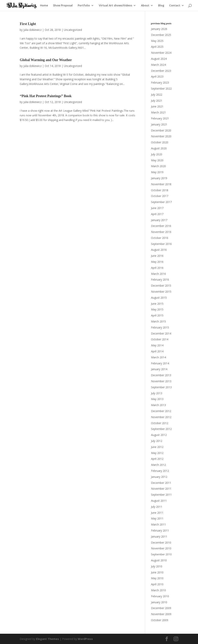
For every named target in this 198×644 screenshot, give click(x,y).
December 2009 (161, 608)
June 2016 (157, 256)
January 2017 (159, 220)
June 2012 (157, 447)
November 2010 (161, 548)
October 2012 (160, 423)
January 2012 (159, 477)
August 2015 (159, 298)
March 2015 (158, 321)
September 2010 (161, 554)
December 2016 (161, 226)
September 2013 (161, 387)
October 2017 (160, 196)
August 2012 (159, 435)
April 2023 (157, 77)
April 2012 (157, 459)
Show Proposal (63, 6)
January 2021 (159, 124)
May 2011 (157, 518)
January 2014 (159, 369)
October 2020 (160, 142)
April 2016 (157, 268)
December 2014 (161, 333)
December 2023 (161, 71)
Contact (175, 6)
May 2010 (157, 578)
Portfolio (84, 6)
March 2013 (158, 405)
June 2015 (157, 304)
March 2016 (158, 274)
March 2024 (158, 65)
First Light (28, 24)
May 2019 (157, 172)
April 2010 (157, 584)
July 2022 (157, 95)
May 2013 (157, 399)
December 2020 (161, 130)
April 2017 (157, 214)
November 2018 (161, 184)
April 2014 (157, 351)
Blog (161, 6)
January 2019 (159, 178)
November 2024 (161, 53)
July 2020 (157, 154)
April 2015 (157, 315)
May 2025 (157, 41)
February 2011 (160, 530)
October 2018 (160, 190)
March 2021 (158, 112)
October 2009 (160, 620)
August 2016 (159, 250)
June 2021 (157, 106)
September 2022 (161, 89)
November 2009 (161, 614)
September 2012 (161, 429)
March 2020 (158, 166)
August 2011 (159, 501)
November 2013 (161, 381)
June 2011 (157, 513)
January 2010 (159, 602)
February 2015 (160, 327)
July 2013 (157, 393)
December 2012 (161, 411)
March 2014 (158, 357)
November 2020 (161, 136)
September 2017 (161, 202)
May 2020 (157, 160)
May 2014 (157, 345)
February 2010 (160, 596)
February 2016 (160, 280)
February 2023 (160, 83)
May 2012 (157, 453)
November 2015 (161, 292)
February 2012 (160, 471)
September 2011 (161, 495)
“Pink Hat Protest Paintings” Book (46, 96)
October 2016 (160, 238)
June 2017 (157, 208)
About (145, 6)
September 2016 (161, 244)
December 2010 (161, 542)
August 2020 (159, 148)
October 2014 (160, 339)
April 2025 (157, 47)
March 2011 (158, 524)
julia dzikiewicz (32, 30)
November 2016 (161, 232)
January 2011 (159, 536)
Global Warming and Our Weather (46, 60)
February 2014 (160, 363)
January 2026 (159, 29)
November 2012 (161, 417)
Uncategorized (73, 30)
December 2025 (161, 35)
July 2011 (157, 507)
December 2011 (161, 483)
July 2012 (157, 441)
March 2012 (158, 465)
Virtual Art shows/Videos (115, 6)
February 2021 (160, 118)
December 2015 (161, 286)
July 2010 (157, 566)
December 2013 (161, 375)
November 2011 (161, 489)
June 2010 (157, 572)
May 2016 (157, 262)
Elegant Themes (47, 639)
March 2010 (158, 590)
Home (44, 6)
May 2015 (157, 309)
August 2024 (159, 59)
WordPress (85, 639)
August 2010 (159, 560)
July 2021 (157, 101)
